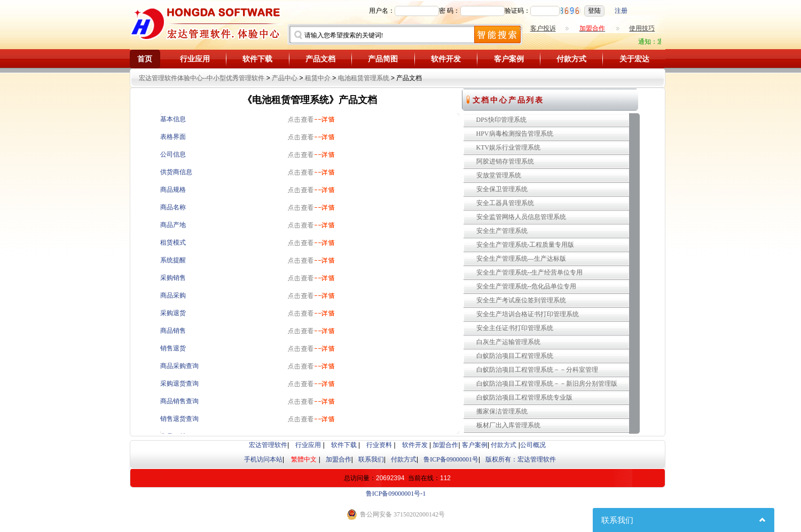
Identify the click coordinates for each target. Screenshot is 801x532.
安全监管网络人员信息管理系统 (521, 217)
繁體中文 (304, 459)
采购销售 (173, 278)
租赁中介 (318, 78)
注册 (621, 11)
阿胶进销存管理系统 (505, 161)
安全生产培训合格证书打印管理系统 (528, 314)
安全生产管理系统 (502, 231)
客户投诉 (543, 28)
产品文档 (320, 59)
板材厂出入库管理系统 (508, 425)
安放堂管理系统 (499, 175)
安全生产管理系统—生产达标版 (521, 259)
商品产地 (173, 225)
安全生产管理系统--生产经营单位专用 (530, 272)
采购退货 (173, 313)
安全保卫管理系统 (502, 189)
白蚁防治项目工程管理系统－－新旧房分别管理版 (547, 384)
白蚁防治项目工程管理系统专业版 (524, 397)
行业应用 (195, 59)
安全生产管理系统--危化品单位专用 (527, 286)
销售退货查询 (179, 419)
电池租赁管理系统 (364, 78)
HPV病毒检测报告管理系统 (515, 134)
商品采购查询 (179, 366)
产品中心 (285, 78)
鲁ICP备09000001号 (451, 459)
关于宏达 (634, 59)
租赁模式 (173, 242)
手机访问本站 (263, 459)
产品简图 (383, 59)
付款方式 (571, 59)
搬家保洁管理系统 (502, 411)
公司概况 (533, 445)
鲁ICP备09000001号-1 (396, 494)
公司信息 (173, 154)
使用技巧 (642, 28)
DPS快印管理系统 (501, 120)
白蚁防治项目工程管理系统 (515, 356)
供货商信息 (176, 172)
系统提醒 (173, 260)
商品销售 (173, 331)
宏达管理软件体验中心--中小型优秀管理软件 (202, 78)
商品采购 (173, 295)
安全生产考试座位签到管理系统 (521, 300)
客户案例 (509, 59)
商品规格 (173, 190)
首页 (145, 59)
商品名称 (173, 207)
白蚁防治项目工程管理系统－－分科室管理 (537, 370)
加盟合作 (445, 445)
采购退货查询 (179, 384)
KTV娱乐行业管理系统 (509, 147)
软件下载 (257, 59)
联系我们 (371, 459)
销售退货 (173, 348)
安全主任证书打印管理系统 (515, 328)
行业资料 (379, 445)
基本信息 (173, 119)
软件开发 (446, 59)
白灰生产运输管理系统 (508, 342)
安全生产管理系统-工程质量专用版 (525, 245)
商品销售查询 (179, 401)
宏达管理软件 (268, 445)
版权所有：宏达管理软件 (521, 459)
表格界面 (173, 137)
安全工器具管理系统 (505, 203)
